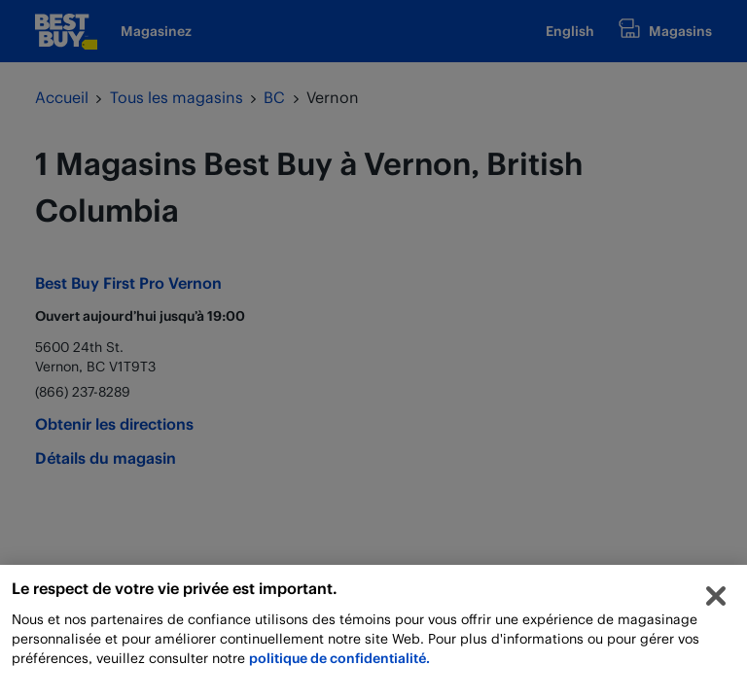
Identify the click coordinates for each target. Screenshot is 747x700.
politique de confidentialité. (339, 661)
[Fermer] (716, 599)
